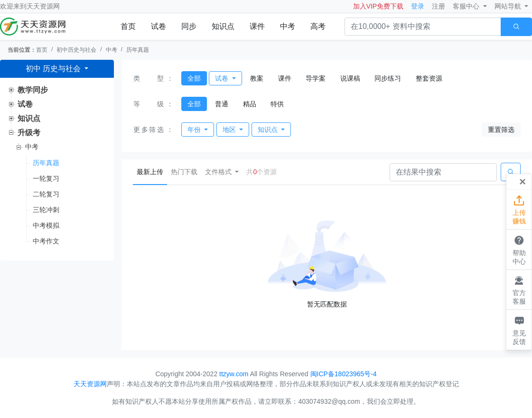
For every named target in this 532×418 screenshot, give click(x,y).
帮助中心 (519, 249)
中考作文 (46, 241)
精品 (250, 104)
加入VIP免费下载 (378, 6)
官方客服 (519, 289)
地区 (230, 130)
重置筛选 (501, 130)
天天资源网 (43, 6)
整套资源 (429, 78)
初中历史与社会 (76, 50)
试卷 (159, 26)
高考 (318, 26)
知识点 (223, 26)
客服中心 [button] (467, 6)
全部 (194, 78)
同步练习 (388, 78)
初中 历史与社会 (54, 69)
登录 (418, 6)
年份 (195, 130)
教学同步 (33, 90)
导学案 (316, 78)
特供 (277, 104)
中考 (288, 26)
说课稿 (350, 78)
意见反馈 (519, 329)
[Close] (523, 182)
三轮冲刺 (46, 210)
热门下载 (184, 172)
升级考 (29, 133)
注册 (439, 6)
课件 (257, 26)
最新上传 (152, 171)
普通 (222, 104)
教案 (257, 78)
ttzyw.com (234, 374)
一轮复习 (46, 178)
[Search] (443, 172)
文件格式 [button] (219, 172)
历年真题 (138, 50)
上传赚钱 (519, 209)
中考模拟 (46, 225)
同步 (189, 26)
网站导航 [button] (509, 6)
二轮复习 (46, 194)
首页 (128, 26)
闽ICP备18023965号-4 (344, 374)
